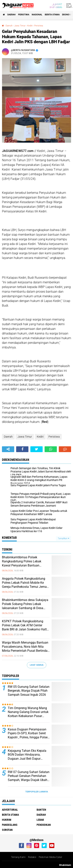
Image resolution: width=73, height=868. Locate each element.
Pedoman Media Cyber (50, 857)
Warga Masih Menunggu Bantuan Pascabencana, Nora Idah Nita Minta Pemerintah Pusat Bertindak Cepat (26, 647)
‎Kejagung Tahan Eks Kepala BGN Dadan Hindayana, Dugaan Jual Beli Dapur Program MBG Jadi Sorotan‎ (27, 755)
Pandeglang (10, 825)
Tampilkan (63, 538)
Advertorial (10, 810)
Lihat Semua (37, 665)
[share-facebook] (22, 449)
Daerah (11, 15)
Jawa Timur (25, 437)
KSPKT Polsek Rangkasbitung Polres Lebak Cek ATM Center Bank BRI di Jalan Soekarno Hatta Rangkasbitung (25, 625)
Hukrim (7, 820)
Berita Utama (52, 15)
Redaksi (32, 857)
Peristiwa (24, 15)
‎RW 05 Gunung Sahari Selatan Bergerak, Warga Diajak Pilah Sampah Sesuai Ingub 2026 (29, 691)
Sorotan (7, 830)
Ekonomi (67, 15)
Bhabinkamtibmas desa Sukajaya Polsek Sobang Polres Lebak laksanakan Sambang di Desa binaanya (25, 604)
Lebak (40, 820)
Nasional (37, 15)
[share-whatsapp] (51, 449)
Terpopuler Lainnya (37, 792)
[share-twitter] (36, 449)
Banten (41, 810)
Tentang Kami (18, 857)
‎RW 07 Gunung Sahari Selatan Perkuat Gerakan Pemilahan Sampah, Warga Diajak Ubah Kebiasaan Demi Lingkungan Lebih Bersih (29, 776)
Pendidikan (44, 825)
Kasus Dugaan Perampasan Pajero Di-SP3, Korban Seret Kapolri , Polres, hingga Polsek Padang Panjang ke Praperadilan (28, 734)
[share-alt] (8, 449)
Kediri (40, 437)
